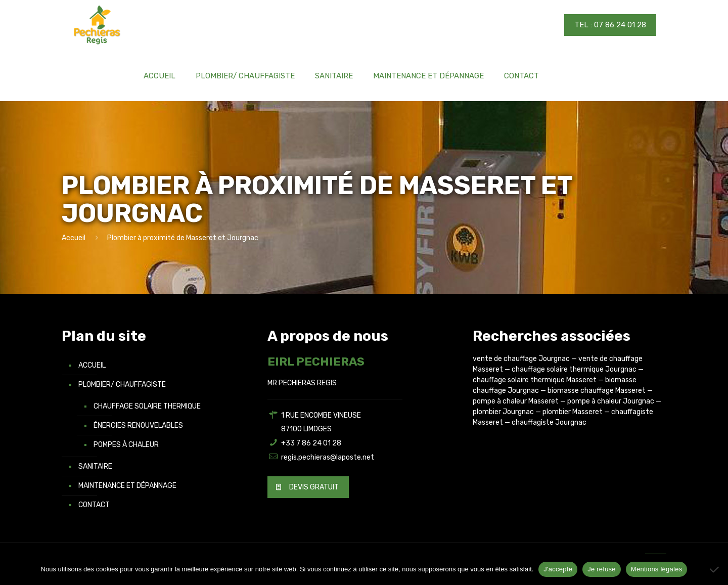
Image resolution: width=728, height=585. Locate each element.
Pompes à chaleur (126, 445)
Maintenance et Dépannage (127, 486)
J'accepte (558, 569)
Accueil (74, 238)
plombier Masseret (573, 412)
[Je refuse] (715, 569)
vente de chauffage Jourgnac (521, 359)
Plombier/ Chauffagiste (122, 385)
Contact (94, 505)
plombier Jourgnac (503, 412)
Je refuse (602, 569)
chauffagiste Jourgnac (549, 422)
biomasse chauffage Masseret (597, 391)
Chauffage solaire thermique (147, 406)
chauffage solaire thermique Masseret (535, 380)
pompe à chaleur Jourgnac (611, 401)
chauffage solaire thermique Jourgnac (574, 369)
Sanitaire (95, 466)
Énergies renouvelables (138, 425)
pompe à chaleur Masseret (516, 401)
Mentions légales (657, 569)
